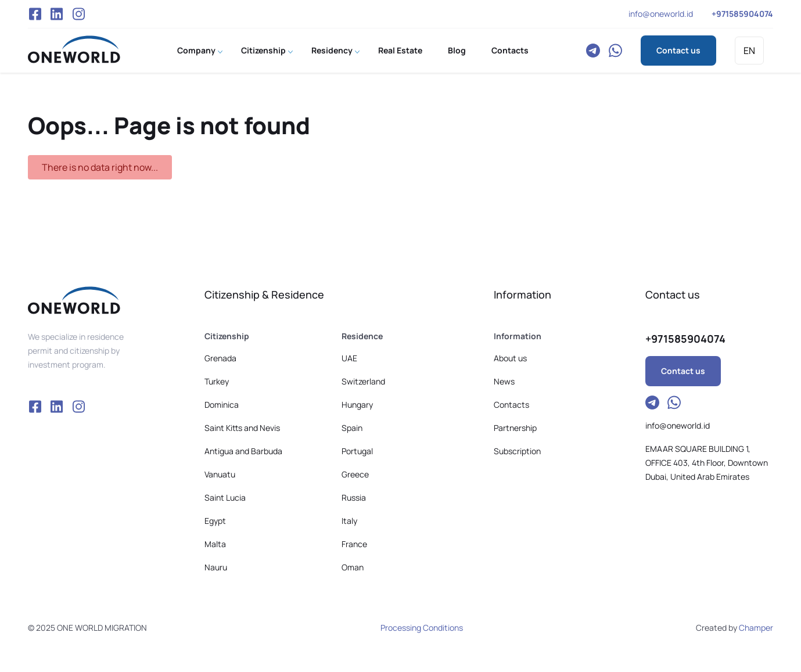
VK (57, 14)
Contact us (678, 50)
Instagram (79, 14)
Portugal (357, 451)
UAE (349, 358)
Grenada (220, 358)
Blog (457, 50)
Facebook (35, 14)
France (354, 544)
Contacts (510, 50)
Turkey (217, 381)
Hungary (357, 405)
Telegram (593, 51)
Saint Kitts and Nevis (242, 428)
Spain (352, 428)
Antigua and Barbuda (243, 451)
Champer (756, 628)
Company (196, 50)
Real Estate (400, 50)
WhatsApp (615, 51)
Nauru (216, 567)
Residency (332, 50)
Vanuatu (220, 474)
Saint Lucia (225, 497)
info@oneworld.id (661, 14)
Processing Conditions (422, 628)
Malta (215, 544)
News (504, 381)
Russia (354, 497)
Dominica (222, 405)
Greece (355, 474)
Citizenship (263, 50)
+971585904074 (742, 14)
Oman (353, 567)
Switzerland (363, 381)
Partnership (515, 428)
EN (749, 51)
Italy (349, 521)
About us (510, 358)
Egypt (215, 521)
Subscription (517, 451)
